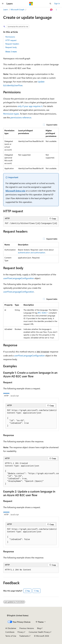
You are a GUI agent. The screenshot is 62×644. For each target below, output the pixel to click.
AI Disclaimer (11, 628)
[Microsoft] (31, 4)
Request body (11, 47)
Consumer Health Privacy (39, 632)
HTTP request (11, 40)
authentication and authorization (32, 253)
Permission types (11, 114)
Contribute (10, 632)
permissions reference (21, 117)
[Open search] (50, 4)
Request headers (12, 44)
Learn (6, 9)
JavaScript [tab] (15, 396)
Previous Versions (27, 628)
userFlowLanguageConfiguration (19, 278)
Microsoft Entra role (15, 191)
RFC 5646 (42, 313)
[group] (31, 418)
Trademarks (24, 636)
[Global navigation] (3, 4)
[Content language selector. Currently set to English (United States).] (18, 616)
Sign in (57, 3)
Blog (39, 628)
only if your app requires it (30, 106)
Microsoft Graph (17, 9)
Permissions (10, 37)
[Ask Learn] (51, 10)
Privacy (21, 632)
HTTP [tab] (6, 396)
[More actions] (56, 10)
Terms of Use (11, 636)
